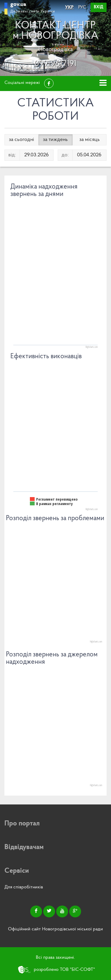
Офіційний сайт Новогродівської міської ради (55, 929)
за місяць (90, 140)
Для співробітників (24, 887)
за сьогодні (21, 140)
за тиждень (55, 140)
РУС (82, 7)
